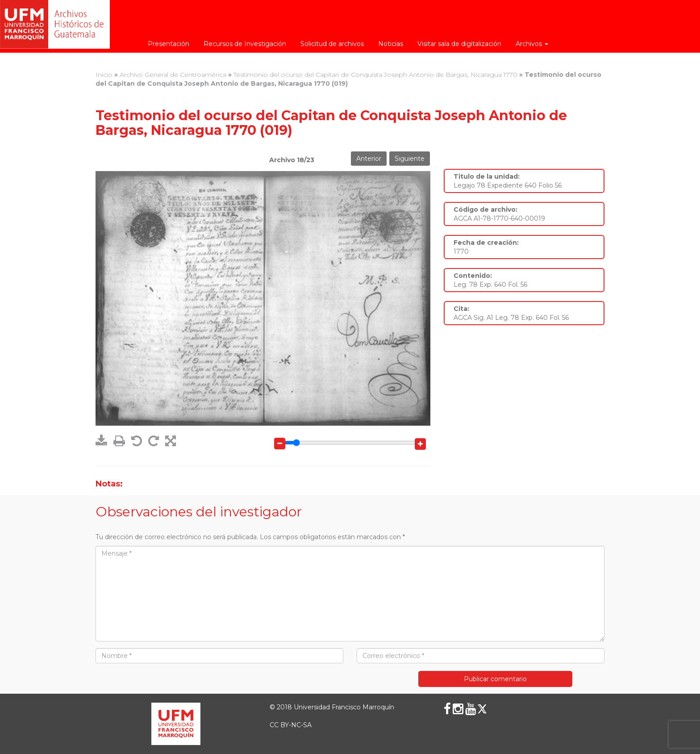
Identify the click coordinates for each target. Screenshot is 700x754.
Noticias (391, 44)
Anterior (369, 159)
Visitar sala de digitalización (459, 44)
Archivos (532, 44)
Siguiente (410, 159)
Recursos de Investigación (245, 44)
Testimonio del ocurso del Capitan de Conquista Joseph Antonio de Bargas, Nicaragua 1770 (375, 75)
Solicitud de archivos (332, 44)
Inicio (104, 75)
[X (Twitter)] (482, 709)
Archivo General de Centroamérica (173, 75)
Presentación (169, 44)
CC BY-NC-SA (291, 725)
